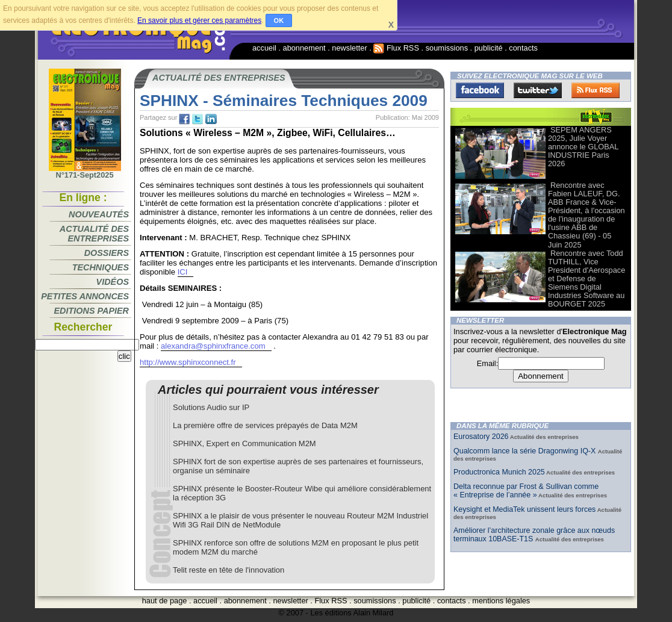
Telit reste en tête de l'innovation (229, 570)
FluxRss (596, 90)
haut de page (165, 601)
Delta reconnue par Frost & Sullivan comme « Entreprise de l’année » (526, 491)
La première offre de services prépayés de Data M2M (265, 425)
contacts (523, 48)
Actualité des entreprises (94, 234)
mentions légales (501, 601)
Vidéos (113, 282)
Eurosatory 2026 (481, 437)
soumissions (447, 48)
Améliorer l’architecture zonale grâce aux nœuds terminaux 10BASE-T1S (534, 535)
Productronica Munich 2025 (499, 472)
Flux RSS (396, 48)
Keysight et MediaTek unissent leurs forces (524, 509)
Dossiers (107, 253)
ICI (183, 272)
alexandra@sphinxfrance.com (213, 346)
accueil (264, 48)
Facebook (480, 90)
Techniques (101, 267)
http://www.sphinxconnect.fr (188, 362)
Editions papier (92, 311)
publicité (489, 48)
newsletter (349, 48)
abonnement (304, 48)
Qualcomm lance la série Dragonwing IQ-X (526, 451)
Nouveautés (99, 214)
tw (198, 119)
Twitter (538, 90)
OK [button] (279, 20)
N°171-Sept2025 (85, 172)
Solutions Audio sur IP (211, 407)
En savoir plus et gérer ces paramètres (199, 20)
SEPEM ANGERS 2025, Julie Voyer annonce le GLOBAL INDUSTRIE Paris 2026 (583, 147)
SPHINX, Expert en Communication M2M (244, 443)
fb (184, 119)
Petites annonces (85, 296)
